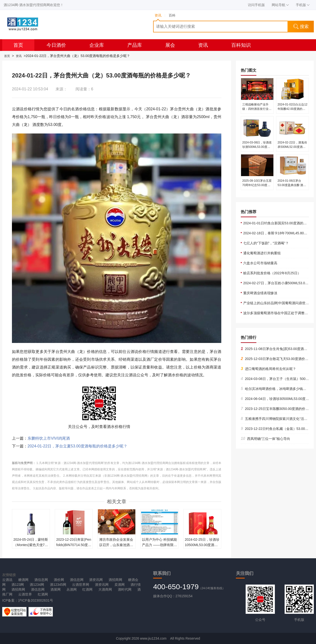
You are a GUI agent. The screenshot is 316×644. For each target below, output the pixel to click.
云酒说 (7, 580)
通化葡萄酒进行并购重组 (262, 253)
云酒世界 (25, 594)
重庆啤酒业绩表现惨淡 (260, 293)
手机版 (303, 5)
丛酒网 (72, 589)
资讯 (203, 45)
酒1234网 (37, 585)
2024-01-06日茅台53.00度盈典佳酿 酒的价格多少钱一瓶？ (292, 185)
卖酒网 (120, 585)
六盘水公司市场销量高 (260, 263)
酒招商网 (115, 580)
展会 (170, 45)
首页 (18, 45)
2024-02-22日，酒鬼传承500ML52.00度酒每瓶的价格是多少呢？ (292, 147)
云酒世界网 (81, 585)
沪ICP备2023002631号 (35, 600)
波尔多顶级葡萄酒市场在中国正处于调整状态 (277, 313)
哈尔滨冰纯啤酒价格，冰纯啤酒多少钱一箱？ (277, 389)
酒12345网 (58, 585)
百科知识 (241, 45)
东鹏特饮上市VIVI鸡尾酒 (49, 438)
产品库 (135, 45)
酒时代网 (125, 589)
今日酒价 (56, 45)
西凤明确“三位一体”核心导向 (265, 439)
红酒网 (87, 589)
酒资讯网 (96, 580)
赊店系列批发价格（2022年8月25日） (272, 273)
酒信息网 (41, 580)
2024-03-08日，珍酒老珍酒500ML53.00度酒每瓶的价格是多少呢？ (257, 147)
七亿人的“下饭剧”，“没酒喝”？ (266, 243)
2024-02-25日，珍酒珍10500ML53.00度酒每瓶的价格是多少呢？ (202, 545)
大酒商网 (105, 589)
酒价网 (59, 580)
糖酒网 (23, 580)
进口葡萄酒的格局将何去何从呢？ (268, 369)
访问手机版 (256, 5)
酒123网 (18, 585)
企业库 (97, 45)
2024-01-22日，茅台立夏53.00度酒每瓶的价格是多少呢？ (77, 446)
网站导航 (280, 5)
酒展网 (56, 589)
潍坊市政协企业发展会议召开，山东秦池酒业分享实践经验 (116, 545)
